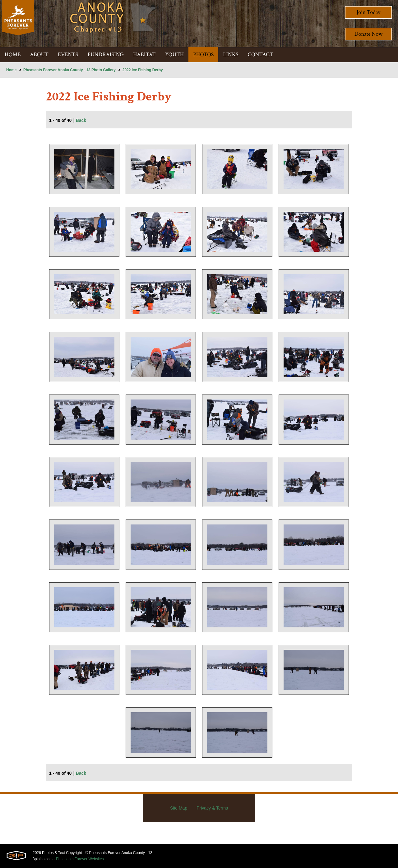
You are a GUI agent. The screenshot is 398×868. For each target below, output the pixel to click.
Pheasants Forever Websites (80, 859)
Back (81, 121)
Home (11, 70)
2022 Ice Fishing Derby (143, 70)
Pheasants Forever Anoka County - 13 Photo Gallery (69, 70)
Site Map (179, 808)
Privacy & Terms (212, 808)
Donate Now (368, 34)
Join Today (369, 12)
